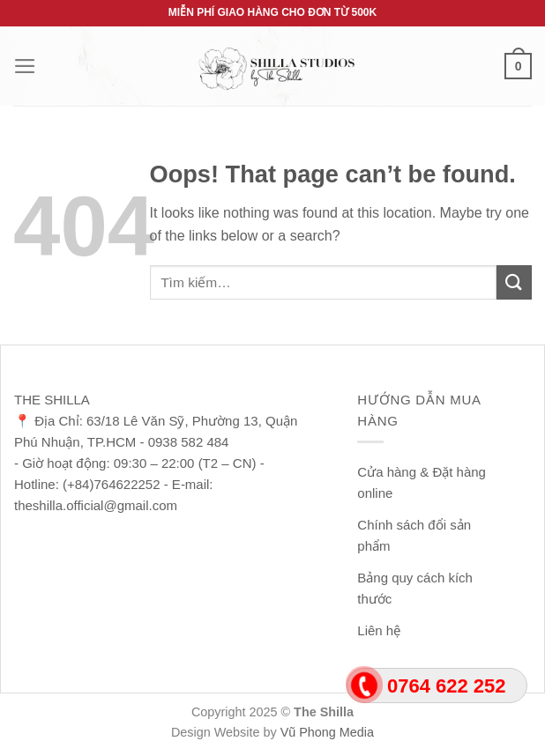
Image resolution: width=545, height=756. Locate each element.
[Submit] (514, 282)
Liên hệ (379, 630)
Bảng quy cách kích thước (415, 588)
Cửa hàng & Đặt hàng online (422, 482)
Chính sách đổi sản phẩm (414, 535)
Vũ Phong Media (327, 732)
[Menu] (25, 66)
